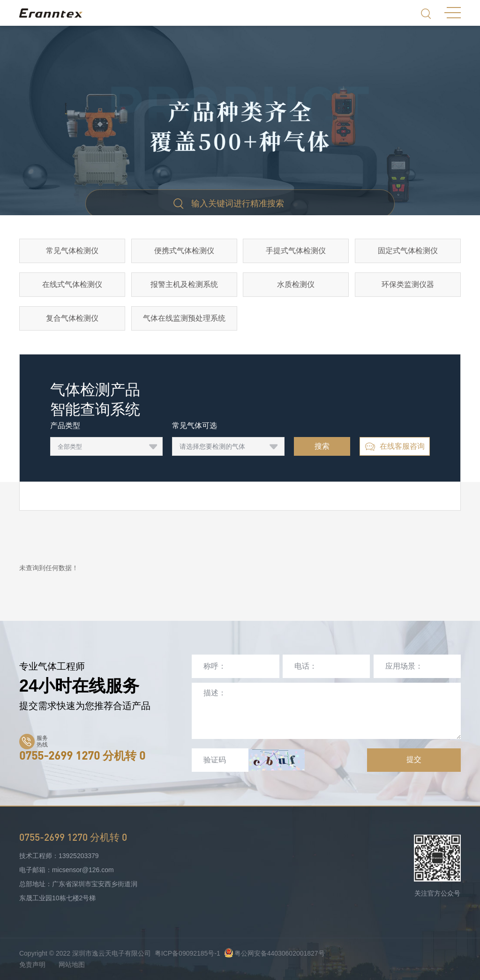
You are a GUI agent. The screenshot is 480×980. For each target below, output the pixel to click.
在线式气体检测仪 (72, 284)
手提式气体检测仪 (296, 251)
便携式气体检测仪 (184, 251)
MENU (453, 13)
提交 (414, 759)
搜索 (322, 446)
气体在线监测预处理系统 (184, 318)
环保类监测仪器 (408, 284)
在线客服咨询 (395, 447)
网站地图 (72, 965)
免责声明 (32, 965)
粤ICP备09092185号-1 (187, 953)
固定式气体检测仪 (408, 251)
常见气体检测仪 (72, 251)
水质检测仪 (296, 284)
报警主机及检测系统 (184, 284)
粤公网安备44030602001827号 (274, 953)
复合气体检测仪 (72, 318)
